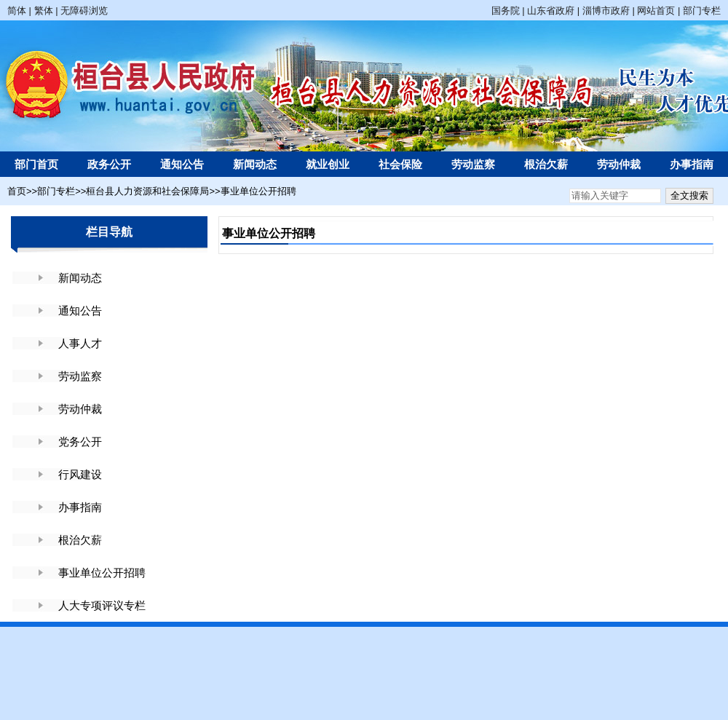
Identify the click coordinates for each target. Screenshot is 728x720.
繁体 (44, 11)
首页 (17, 191)
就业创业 (328, 164)
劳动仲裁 (619, 164)
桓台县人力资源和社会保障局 (147, 191)
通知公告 (182, 164)
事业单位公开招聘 (258, 191)
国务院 (506, 11)
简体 (17, 11)
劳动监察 (473, 164)
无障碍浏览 (84, 11)
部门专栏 (702, 11)
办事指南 (692, 164)
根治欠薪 (546, 164)
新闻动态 (255, 164)
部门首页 (36, 164)
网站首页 (656, 11)
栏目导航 (109, 232)
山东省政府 (551, 11)
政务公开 (109, 164)
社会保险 (400, 164)
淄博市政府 (606, 11)
